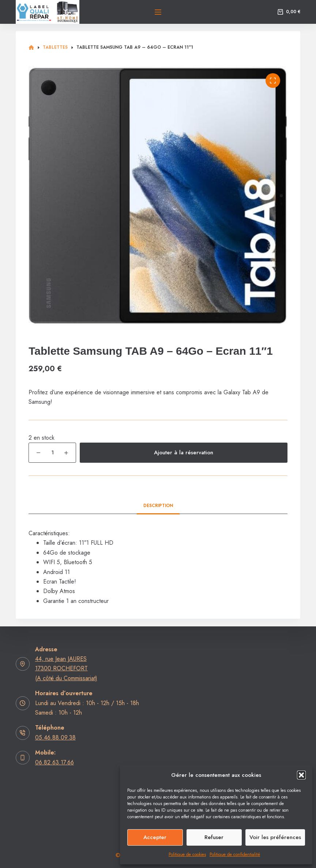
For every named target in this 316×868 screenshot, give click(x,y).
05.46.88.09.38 (55, 737)
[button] (301, 775)
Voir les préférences (275, 837)
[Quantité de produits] (52, 453)
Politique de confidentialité (235, 854)
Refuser (214, 837)
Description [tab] (158, 506)
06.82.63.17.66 (54, 762)
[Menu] (158, 12)
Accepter (155, 837)
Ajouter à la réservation (184, 452)
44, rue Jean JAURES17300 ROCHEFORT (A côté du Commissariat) (66, 668)
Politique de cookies (187, 854)
